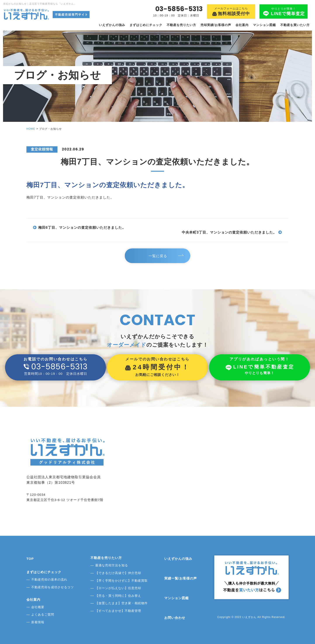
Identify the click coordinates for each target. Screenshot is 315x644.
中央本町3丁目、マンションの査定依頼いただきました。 (229, 232)
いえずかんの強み (112, 25)
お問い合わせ (175, 618)
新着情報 (38, 622)
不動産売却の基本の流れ (49, 579)
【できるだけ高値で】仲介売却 (118, 573)
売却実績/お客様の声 (216, 25)
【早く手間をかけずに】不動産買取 (121, 581)
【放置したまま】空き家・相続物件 (121, 603)
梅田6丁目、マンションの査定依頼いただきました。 (82, 228)
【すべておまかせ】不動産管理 (118, 611)
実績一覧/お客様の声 (181, 578)
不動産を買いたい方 (295, 25)
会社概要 (38, 607)
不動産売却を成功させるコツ (53, 587)
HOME (31, 129)
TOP (30, 559)
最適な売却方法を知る (112, 565)
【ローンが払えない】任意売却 (118, 588)
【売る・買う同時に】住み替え (118, 596)
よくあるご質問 (43, 614)
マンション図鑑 (264, 25)
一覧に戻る (159, 256)
